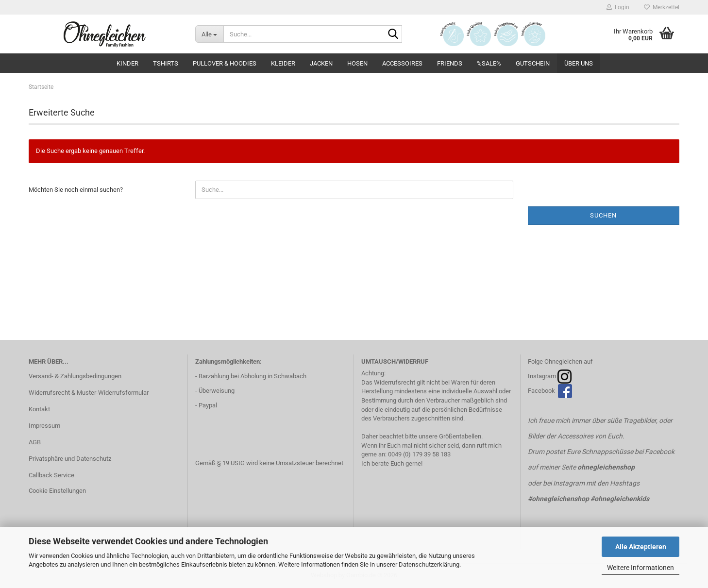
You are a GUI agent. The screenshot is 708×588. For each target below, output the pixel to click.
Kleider (283, 63)
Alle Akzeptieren (641, 547)
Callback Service (51, 475)
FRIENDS (450, 63)
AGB (35, 442)
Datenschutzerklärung (429, 564)
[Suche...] (209, 34)
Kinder (127, 63)
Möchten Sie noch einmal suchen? (76, 190)
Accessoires (402, 63)
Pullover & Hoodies (225, 63)
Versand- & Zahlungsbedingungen (75, 376)
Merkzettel (662, 7)
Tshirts (166, 63)
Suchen (603, 215)
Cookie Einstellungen (57, 491)
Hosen (357, 63)
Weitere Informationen (641, 568)
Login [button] (618, 7)
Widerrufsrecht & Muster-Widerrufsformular (89, 393)
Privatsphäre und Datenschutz (70, 459)
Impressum (44, 426)
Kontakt (39, 409)
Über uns (579, 63)
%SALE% (489, 63)
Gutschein (533, 63)
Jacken (321, 63)
